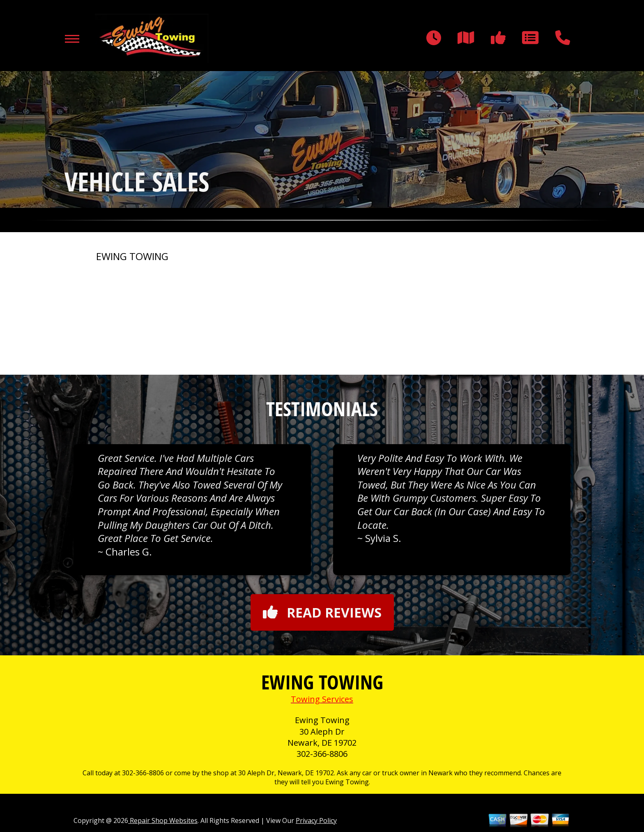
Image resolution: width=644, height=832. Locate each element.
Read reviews (322, 612)
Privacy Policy (316, 820)
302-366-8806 (322, 754)
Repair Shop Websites (163, 820)
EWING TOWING (132, 256)
